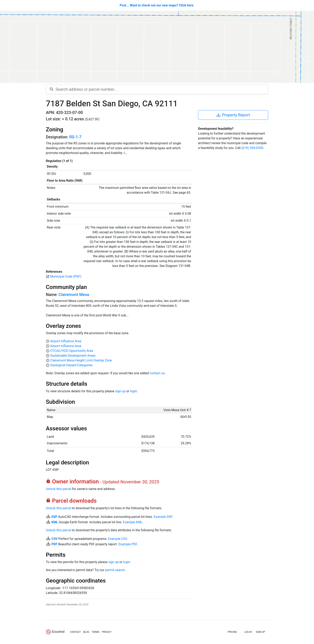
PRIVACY (107, 632)
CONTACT (75, 632)
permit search (115, 570)
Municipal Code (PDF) (66, 276)
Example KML (133, 522)
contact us (157, 373)
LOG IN (248, 632)
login (133, 391)
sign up (120, 391)
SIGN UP (260, 632)
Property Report (233, 115)
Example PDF (128, 544)
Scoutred (58, 632)
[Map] (157, 47)
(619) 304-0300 (252, 148)
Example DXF (163, 517)
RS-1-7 (75, 137)
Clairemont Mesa (74, 295)
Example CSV (117, 539)
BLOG (86, 632)
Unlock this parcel (59, 489)
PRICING (232, 632)
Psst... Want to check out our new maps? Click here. (157, 5)
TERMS (95, 632)
